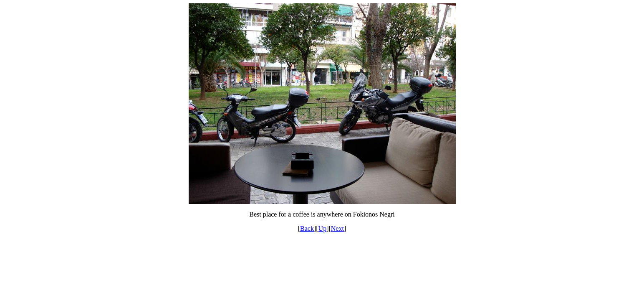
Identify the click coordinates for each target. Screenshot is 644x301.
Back (307, 228)
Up (323, 228)
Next (337, 228)
